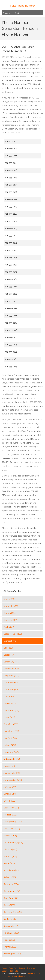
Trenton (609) (10, 947)
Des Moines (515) (11, 710)
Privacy (5, 971)
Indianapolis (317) (12, 759)
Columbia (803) (11, 683)
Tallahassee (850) (12, 933)
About (4, 968)
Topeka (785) (10, 940)
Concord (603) (10, 697)
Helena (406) (10, 745)
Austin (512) (9, 627)
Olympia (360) (10, 849)
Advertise (13, 968)
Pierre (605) (9, 863)
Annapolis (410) (11, 606)
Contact (22, 968)
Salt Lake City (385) (13, 912)
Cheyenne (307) (11, 676)
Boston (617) (9, 655)
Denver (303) (10, 703)
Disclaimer (31, 968)
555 (17, 971)
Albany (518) (9, 599)
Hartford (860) (11, 738)
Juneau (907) (10, 787)
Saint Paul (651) (11, 898)
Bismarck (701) (10, 641)
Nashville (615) (10, 836)
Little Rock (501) (11, 808)
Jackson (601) (10, 766)
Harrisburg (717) (11, 731)
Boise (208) (9, 648)
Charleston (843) (12, 669)
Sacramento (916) (12, 891)
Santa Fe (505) (10, 919)
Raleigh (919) (10, 877)
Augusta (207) (10, 620)
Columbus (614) (11, 690)
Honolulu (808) (11, 752)
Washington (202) (12, 954)
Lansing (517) (10, 794)
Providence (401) (12, 870)
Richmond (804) (11, 884)
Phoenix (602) (10, 856)
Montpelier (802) (12, 829)
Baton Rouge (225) (13, 634)
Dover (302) (9, 717)
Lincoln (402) (10, 801)
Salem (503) (9, 905)
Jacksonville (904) (12, 773)
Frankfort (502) (11, 724)
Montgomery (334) (13, 822)
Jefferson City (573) (13, 780)
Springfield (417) (11, 926)
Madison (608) (10, 815)
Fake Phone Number (23, 6)
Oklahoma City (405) (13, 843)
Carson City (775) (12, 662)
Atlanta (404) (10, 613)
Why (11, 971)
